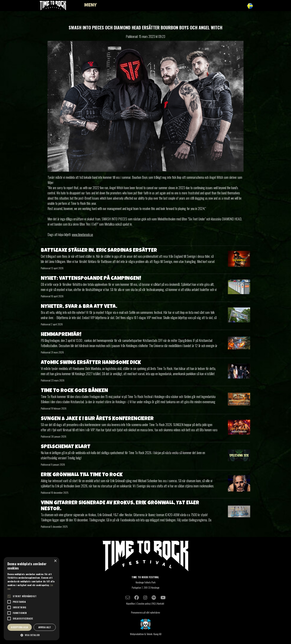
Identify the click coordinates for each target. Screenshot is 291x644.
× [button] (55, 561)
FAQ (154, 603)
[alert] (32, 599)
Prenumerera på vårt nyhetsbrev (145, 612)
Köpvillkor (131, 603)
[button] (32, 635)
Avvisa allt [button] (45, 627)
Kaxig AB (157, 634)
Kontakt (161, 603)
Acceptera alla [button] (20, 627)
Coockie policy (144, 603)
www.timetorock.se (82, 234)
